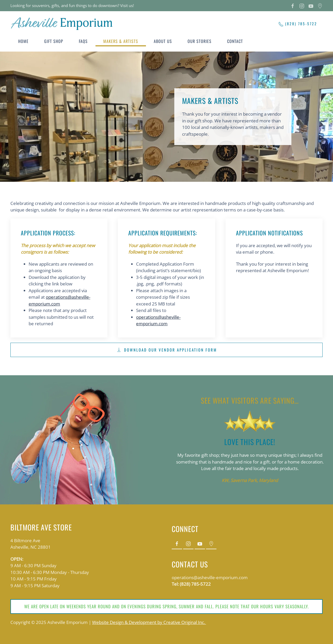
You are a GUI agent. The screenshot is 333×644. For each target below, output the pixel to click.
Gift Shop (54, 41)
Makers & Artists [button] (121, 41)
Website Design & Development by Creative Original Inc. (149, 622)
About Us (163, 41)
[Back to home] (62, 24)
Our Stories (200, 41)
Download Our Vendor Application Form (167, 350)
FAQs (83, 41)
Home (23, 41)
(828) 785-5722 (298, 24)
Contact (235, 41)
